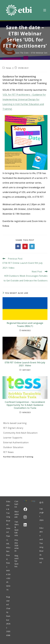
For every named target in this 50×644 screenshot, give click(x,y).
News (9, 68)
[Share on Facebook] (18, 246)
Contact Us (16, 504)
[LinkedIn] (25, 525)
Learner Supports (13, 438)
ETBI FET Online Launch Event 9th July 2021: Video (25, 364)
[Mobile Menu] (45, 10)
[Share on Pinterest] (25, 246)
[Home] (3, 53)
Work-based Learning (15, 423)
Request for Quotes (17, 561)
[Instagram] (25, 517)
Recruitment (17, 514)
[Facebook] (25, 509)
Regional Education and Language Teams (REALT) (25, 324)
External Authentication (16, 442)
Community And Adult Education (20, 433)
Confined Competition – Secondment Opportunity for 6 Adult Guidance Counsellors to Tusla (25, 405)
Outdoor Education (13, 447)
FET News (8, 452)
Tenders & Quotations (17, 529)
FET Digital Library (13, 428)
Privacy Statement (17, 545)
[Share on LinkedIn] (32, 246)
